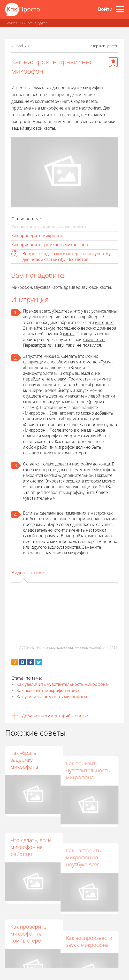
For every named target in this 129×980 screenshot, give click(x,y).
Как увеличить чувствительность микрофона (62, 684)
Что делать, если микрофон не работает (31, 835)
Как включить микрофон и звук (48, 690)
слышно (31, 453)
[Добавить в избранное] (113, 62)
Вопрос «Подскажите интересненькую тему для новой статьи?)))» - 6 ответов (67, 256)
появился (92, 345)
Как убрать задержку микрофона (24, 760)
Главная (11, 23)
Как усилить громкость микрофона (52, 697)
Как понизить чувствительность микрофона (93, 760)
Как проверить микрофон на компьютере (28, 911)
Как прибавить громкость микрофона (50, 245)
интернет (104, 322)
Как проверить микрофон (37, 236)
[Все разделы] (120, 9)
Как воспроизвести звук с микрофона (94, 907)
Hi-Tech (27, 23)
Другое (42, 23)
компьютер (94, 339)
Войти (105, 9)
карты (69, 334)
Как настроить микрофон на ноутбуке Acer (88, 835)
